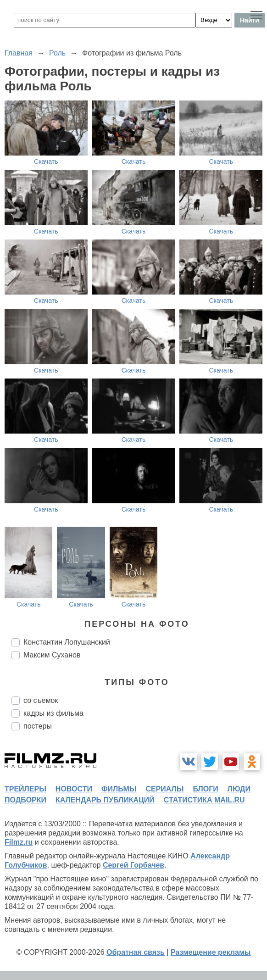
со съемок (41, 700)
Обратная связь (136, 952)
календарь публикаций (105, 800)
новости (74, 789)
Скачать (46, 161)
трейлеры (25, 789)
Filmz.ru (19, 842)
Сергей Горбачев (133, 865)
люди (239, 789)
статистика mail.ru (204, 800)
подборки (25, 800)
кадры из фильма (53, 713)
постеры (38, 726)
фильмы (119, 789)
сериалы (164, 789)
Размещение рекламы (211, 952)
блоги (205, 789)
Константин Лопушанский (67, 642)
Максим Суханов (52, 655)
